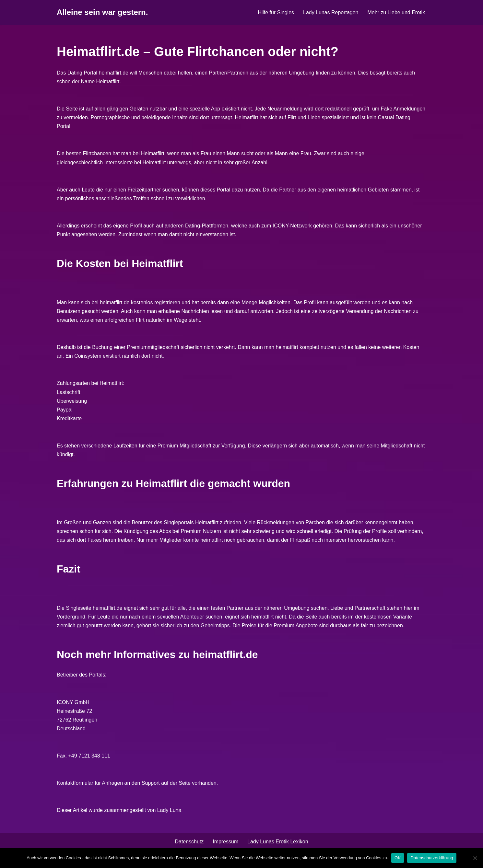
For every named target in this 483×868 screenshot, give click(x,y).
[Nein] (475, 858)
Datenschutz (189, 843)
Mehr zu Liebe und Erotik (396, 12)
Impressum (225, 843)
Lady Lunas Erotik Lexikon (278, 843)
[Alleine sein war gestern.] (102, 12)
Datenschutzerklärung (432, 858)
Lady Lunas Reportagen (330, 12)
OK (398, 858)
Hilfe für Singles (276, 12)
